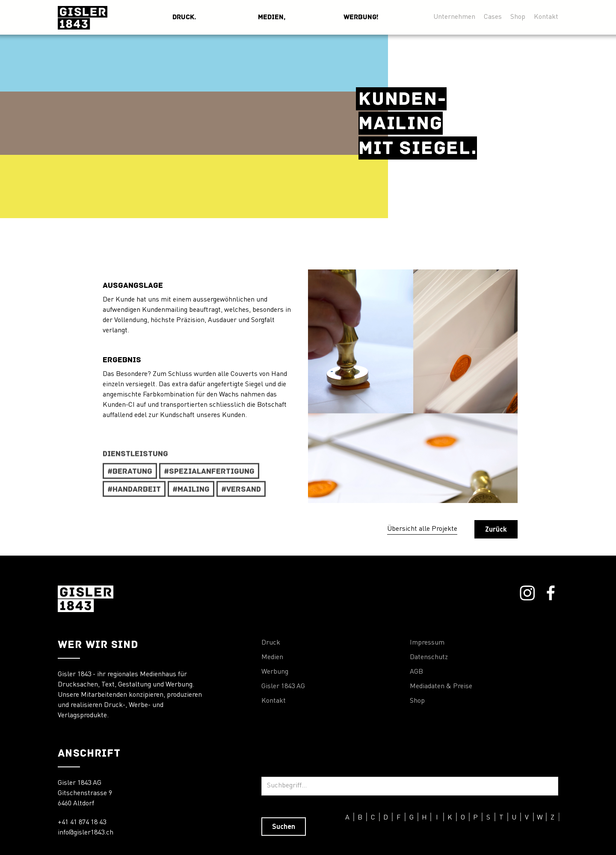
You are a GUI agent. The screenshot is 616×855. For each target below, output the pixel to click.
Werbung (275, 672)
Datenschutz (429, 657)
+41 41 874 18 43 (82, 822)
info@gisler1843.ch (86, 833)
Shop (518, 17)
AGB (416, 672)
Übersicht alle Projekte (422, 529)
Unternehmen (454, 17)
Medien (272, 657)
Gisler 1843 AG (283, 686)
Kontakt (546, 17)
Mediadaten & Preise (441, 686)
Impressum (427, 643)
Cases (493, 17)
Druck (271, 643)
